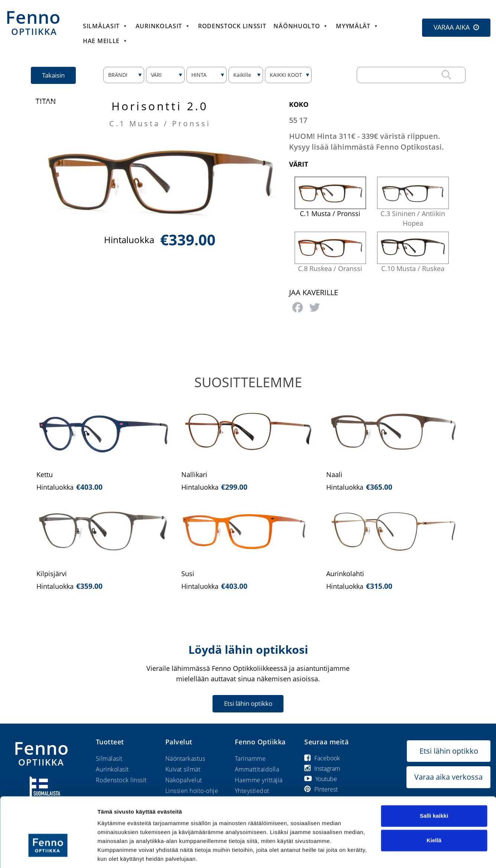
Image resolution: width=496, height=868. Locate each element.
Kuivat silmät (183, 769)
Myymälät (357, 26)
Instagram (322, 769)
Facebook (322, 758)
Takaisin (54, 75)
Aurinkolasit (163, 26)
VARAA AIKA (452, 27)
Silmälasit (106, 26)
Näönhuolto (301, 26)
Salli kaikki (434, 790)
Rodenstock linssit (232, 26)
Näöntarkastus (185, 758)
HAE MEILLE (106, 41)
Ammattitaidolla (257, 769)
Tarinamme (250, 758)
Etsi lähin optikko (248, 703)
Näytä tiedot (114, 853)
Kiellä (434, 814)
